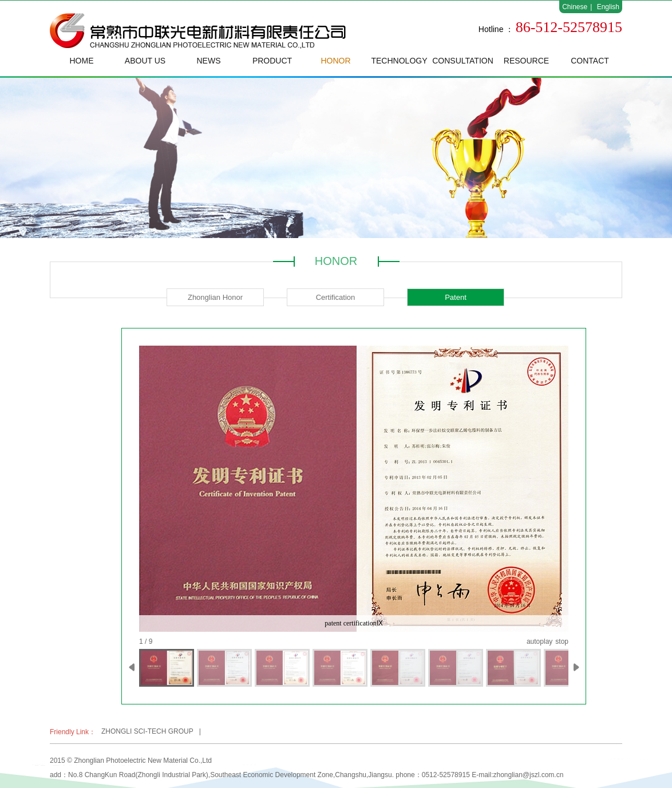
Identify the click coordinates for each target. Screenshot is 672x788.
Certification (336, 297)
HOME (82, 61)
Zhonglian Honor (215, 297)
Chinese (575, 7)
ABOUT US (145, 61)
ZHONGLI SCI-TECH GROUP (147, 731)
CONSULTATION (463, 61)
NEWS (209, 61)
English (608, 7)
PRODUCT (272, 61)
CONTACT (590, 61)
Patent (456, 297)
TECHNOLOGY (399, 61)
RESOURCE (526, 61)
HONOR (335, 61)
